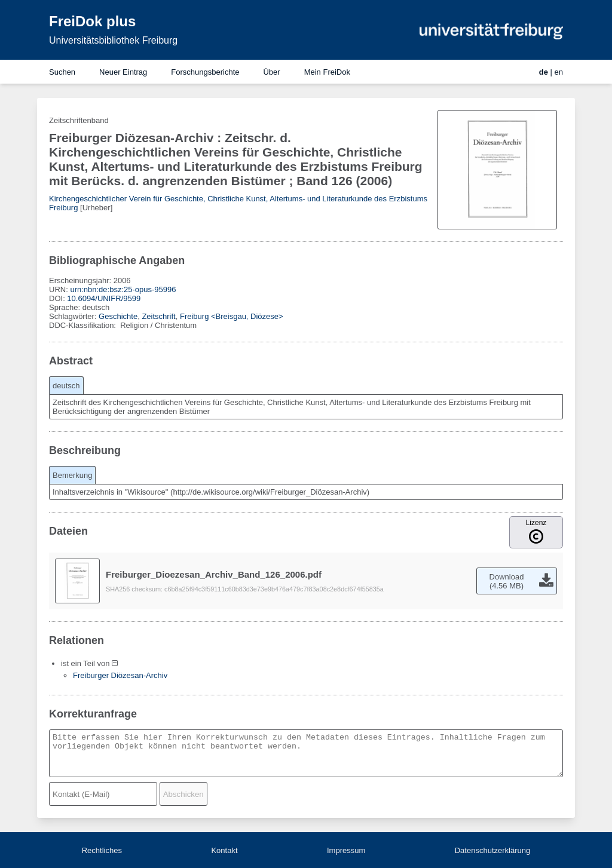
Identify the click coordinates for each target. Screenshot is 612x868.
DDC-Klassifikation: (84, 325)
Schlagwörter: (74, 316)
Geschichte (118, 316)
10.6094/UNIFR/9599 (104, 298)
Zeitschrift (158, 316)
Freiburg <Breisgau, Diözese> (232, 316)
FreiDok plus (92, 21)
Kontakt (224, 850)
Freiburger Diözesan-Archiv (120, 675)
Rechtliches (102, 850)
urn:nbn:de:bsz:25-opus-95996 (123, 289)
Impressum (346, 850)
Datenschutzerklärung (492, 850)
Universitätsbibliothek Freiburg (113, 40)
